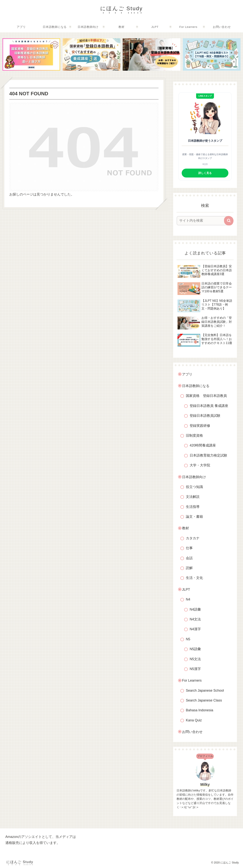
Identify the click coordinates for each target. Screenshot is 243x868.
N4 (188, 599)
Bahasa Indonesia (200, 710)
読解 (189, 568)
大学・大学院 (200, 465)
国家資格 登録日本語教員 (206, 396)
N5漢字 (195, 669)
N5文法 (195, 659)
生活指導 (193, 507)
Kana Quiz (194, 720)
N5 (188, 639)
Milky (205, 784)
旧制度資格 (194, 436)
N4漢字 (195, 629)
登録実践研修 (200, 426)
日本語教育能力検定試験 (208, 455)
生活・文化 (194, 578)
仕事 (189, 548)
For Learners (192, 680)
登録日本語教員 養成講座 (209, 406)
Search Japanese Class (204, 700)
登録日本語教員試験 (205, 416)
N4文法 (195, 619)
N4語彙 (195, 609)
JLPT (186, 590)
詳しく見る (205, 173)
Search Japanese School (205, 690)
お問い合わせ (192, 732)
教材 (185, 528)
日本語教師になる (196, 386)
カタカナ (193, 538)
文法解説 (193, 497)
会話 (189, 558)
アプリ (187, 374)
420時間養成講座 (203, 445)
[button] (229, 221)
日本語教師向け (194, 477)
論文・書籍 (194, 517)
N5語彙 (195, 649)
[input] (203, 221)
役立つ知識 (194, 487)
